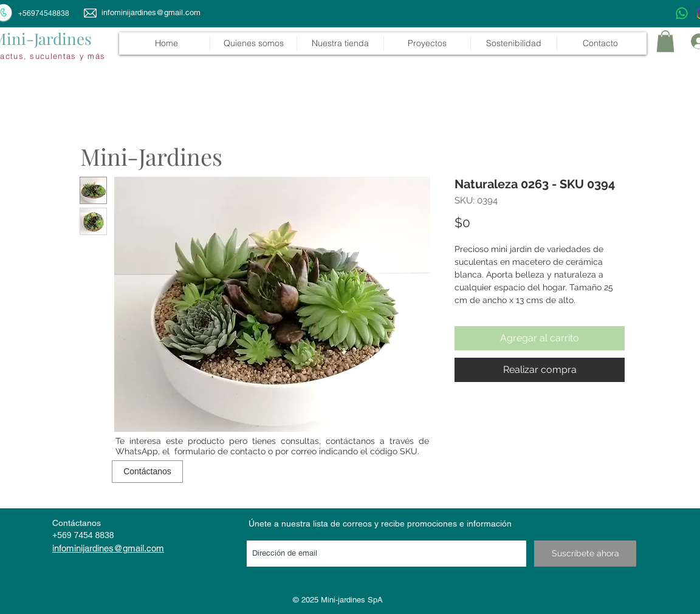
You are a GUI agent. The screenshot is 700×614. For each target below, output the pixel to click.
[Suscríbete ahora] (585, 554)
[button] (340, 43)
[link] (665, 41)
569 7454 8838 (85, 535)
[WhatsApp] (682, 13)
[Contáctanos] (147, 472)
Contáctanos (77, 523)
